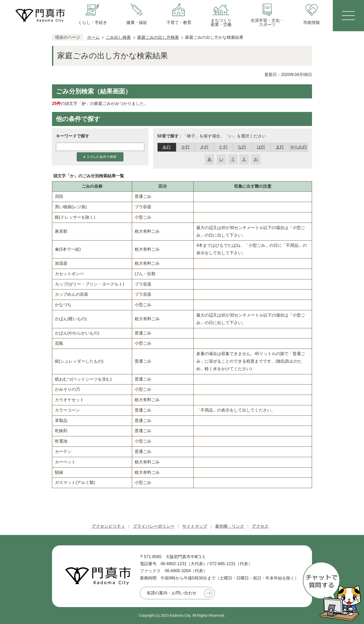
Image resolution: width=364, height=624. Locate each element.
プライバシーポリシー (154, 526)
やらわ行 (299, 147)
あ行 (167, 147)
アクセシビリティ (108, 526)
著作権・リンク (230, 526)
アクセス (260, 526)
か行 (186, 147)
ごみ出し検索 (118, 37)
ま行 (280, 147)
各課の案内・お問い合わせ (172, 593)
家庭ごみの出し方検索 (158, 37)
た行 (223, 147)
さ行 (204, 147)
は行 (261, 147)
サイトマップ (195, 526)
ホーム (93, 37)
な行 (242, 147)
